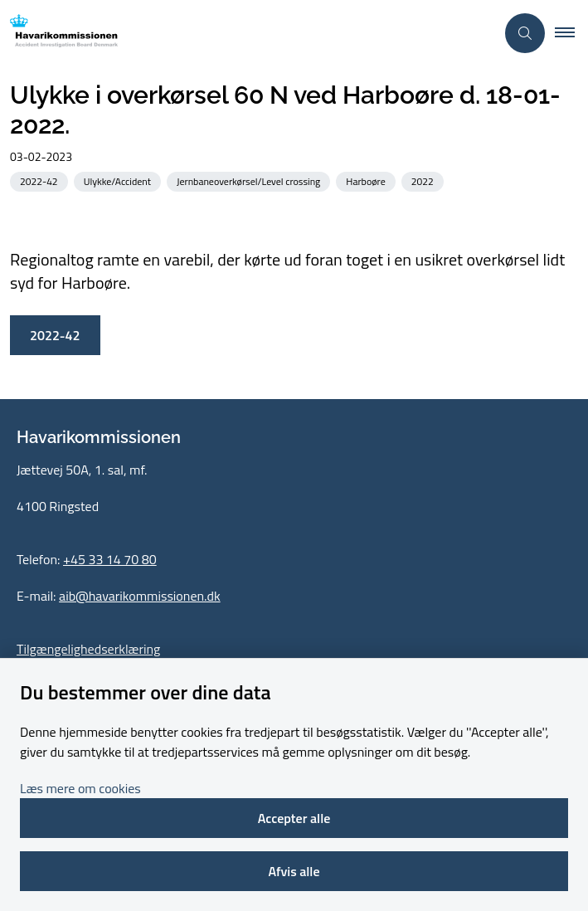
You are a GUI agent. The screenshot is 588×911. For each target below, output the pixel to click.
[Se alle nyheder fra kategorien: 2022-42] (41, 180)
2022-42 (55, 335)
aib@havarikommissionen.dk (140, 596)
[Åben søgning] (525, 33)
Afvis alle (294, 871)
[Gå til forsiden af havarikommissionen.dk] (59, 34)
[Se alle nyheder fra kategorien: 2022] (424, 180)
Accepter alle (294, 818)
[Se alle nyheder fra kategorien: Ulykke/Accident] (119, 180)
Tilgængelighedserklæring (88, 649)
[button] (571, 33)
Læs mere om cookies (80, 788)
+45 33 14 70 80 (110, 559)
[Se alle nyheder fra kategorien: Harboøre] (367, 180)
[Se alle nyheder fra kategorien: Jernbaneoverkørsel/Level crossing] (250, 180)
